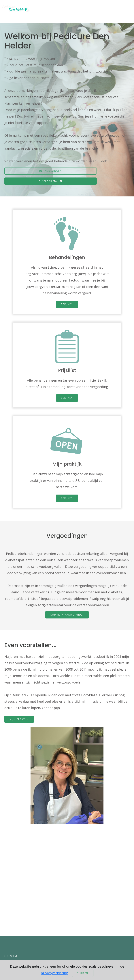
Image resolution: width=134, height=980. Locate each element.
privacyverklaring (54, 973)
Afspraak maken (50, 181)
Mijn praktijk (19, 721)
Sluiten (83, 973)
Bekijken (67, 303)
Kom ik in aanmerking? (67, 616)
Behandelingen (51, 171)
